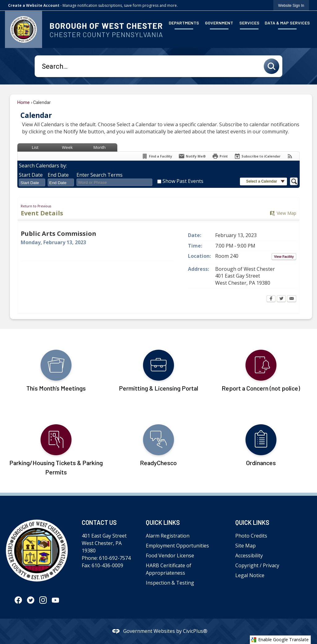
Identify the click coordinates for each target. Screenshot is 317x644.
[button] (273, 66)
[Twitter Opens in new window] (281, 299)
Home (24, 103)
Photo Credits (251, 536)
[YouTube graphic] (55, 600)
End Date (58, 175)
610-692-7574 (115, 558)
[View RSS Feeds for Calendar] (290, 156)
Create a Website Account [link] (34, 5)
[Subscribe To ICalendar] (257, 156)
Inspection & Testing (170, 583)
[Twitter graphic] (31, 600)
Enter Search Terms (100, 175)
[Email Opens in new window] (292, 299)
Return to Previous (36, 206)
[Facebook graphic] (18, 600)
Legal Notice (250, 575)
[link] (291, 5)
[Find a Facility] (157, 156)
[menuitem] (184, 22)
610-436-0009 (107, 565)
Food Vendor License (170, 555)
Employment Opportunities (177, 546)
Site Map (245, 546)
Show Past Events (183, 181)
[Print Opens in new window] (220, 156)
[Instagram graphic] (43, 600)
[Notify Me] (192, 156)
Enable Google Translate (280, 640)
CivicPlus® (195, 631)
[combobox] (32, 183)
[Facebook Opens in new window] (271, 299)
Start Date (31, 175)
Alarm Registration (168, 536)
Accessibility (249, 555)
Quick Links (163, 522)
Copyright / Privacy (257, 565)
